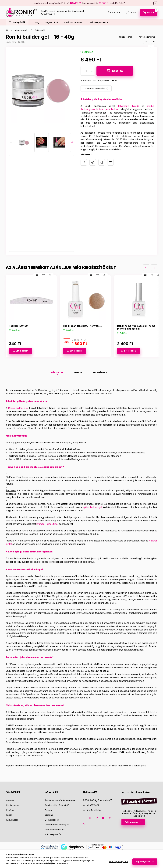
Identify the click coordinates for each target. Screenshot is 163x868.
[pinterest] (154, 42)
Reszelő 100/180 (18, 326)
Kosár (9, 815)
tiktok (97, 818)
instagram (90, 818)
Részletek (85, 154)
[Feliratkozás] (96, 89)
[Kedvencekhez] (151, 47)
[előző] (146, 268)
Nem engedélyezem (119, 862)
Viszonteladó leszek (55, 829)
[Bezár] (155, 3)
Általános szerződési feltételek (60, 800)
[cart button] (149, 13)
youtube (103, 818)
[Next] (72, 142)
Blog (37, 22)
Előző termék (126, 37)
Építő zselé (40, 30)
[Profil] (131, 13)
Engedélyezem (143, 862)
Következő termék (147, 37)
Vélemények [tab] (100, 373)
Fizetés (48, 810)
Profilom (10, 810)
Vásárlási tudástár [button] (73, 22)
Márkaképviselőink (99, 22)
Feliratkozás (131, 822)
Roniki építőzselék (18, 408)
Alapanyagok (21, 30)
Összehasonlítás (84, 162)
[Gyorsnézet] (50, 275)
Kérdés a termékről (93, 162)
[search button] (113, 13)
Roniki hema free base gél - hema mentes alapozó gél (136, 327)
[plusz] (92, 70)
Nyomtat (102, 162)
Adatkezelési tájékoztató (57, 805)
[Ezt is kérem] (20, 351)
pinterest (110, 818)
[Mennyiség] (86, 71)
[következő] (154, 268)
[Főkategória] (7, 30)
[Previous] (11, 142)
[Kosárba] (115, 71)
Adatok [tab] (78, 373)
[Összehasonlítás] (37, 275)
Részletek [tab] (58, 373)
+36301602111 (48, 14)
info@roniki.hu (94, 810)
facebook (84, 818)
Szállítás (49, 815)
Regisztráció (52, 22)
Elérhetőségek (52, 820)
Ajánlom (110, 162)
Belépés (10, 800)
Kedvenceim (12, 820)
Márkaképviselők (53, 834)
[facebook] (146, 42)
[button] (17, 22)
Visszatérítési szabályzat (57, 825)
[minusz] (92, 72)
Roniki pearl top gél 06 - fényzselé (82, 326)
